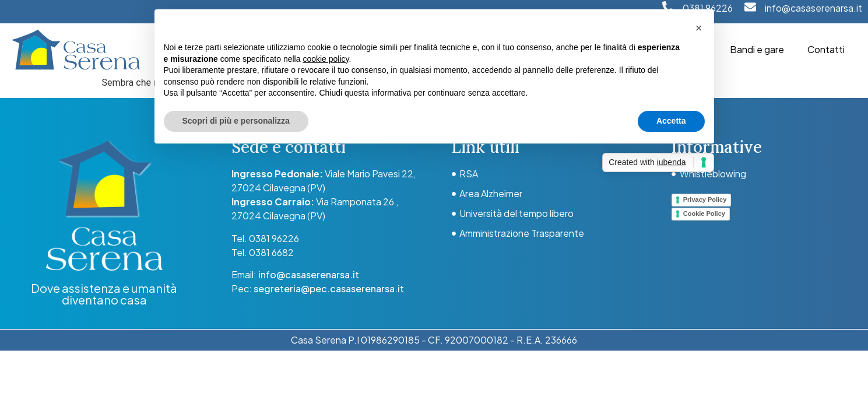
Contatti (826, 49)
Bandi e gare (757, 49)
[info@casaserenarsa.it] (750, 7)
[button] (699, 28)
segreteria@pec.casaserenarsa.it (329, 288)
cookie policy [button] (326, 59)
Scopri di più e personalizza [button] (236, 121)
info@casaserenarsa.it (813, 8)
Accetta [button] (671, 121)
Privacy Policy (705, 199)
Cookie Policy (704, 213)
